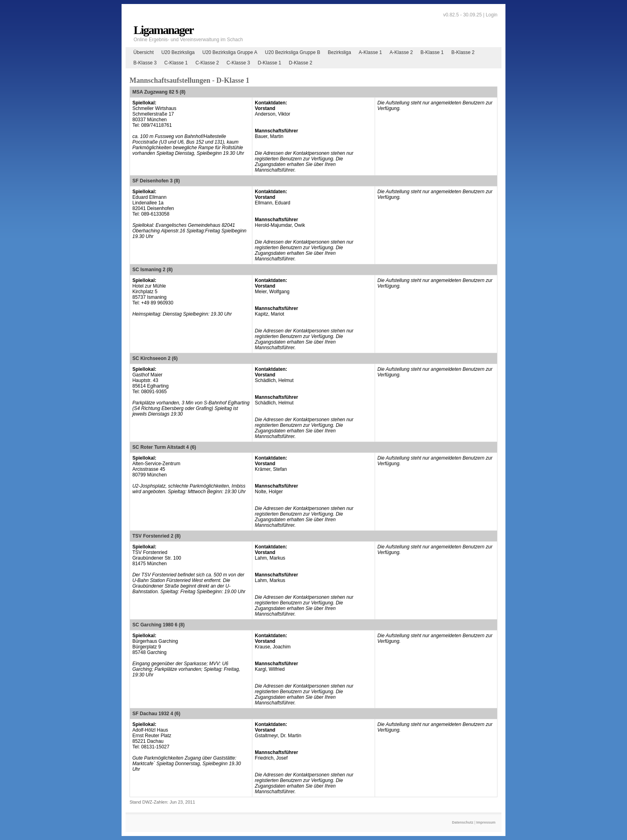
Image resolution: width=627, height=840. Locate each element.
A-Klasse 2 (401, 52)
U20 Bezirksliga (178, 52)
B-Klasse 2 (463, 52)
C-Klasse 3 (239, 63)
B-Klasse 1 (432, 52)
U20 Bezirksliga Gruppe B (293, 52)
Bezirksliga (339, 52)
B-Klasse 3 (145, 63)
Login (492, 15)
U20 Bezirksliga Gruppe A (230, 52)
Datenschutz (463, 822)
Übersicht (144, 52)
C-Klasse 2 (207, 63)
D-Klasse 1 (269, 63)
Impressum (486, 822)
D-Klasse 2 (301, 63)
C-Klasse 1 (176, 63)
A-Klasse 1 (370, 52)
